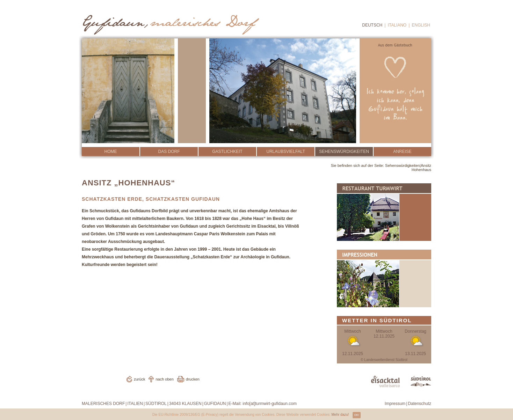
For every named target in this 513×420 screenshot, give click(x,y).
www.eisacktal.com (385, 381)
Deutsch (372, 25)
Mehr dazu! (340, 415)
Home (111, 152)
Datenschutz (420, 404)
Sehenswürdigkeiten (344, 152)
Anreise (402, 152)
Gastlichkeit (227, 152)
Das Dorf (169, 152)
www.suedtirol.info (421, 381)
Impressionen (384, 278)
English (421, 25)
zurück (139, 379)
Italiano (397, 25)
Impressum (395, 404)
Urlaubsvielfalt (286, 152)
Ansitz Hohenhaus (421, 168)
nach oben (164, 379)
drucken (193, 379)
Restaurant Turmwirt (384, 212)
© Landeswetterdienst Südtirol (384, 360)
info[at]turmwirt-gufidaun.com (270, 404)
